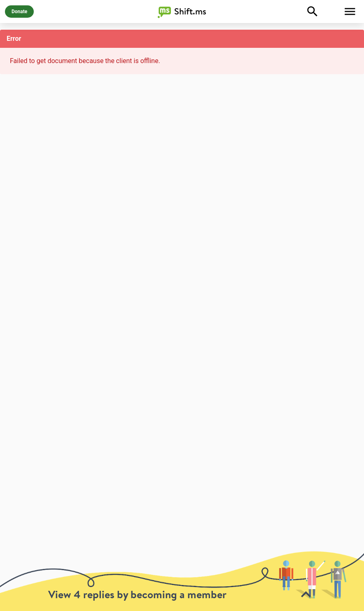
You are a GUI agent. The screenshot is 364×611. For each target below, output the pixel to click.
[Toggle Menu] (350, 12)
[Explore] (313, 12)
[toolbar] (182, 581)
